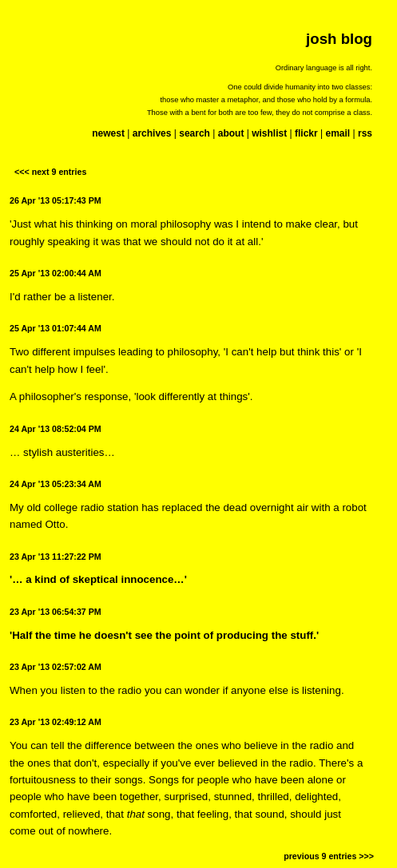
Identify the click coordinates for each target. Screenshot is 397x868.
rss (365, 133)
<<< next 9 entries (50, 172)
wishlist (269, 133)
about (231, 133)
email (337, 133)
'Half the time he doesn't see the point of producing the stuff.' (164, 635)
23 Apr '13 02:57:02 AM (56, 667)
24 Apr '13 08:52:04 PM (56, 429)
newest (108, 133)
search (195, 133)
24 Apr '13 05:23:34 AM (56, 484)
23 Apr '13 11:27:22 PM (56, 557)
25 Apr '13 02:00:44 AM (56, 273)
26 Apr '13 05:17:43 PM (56, 200)
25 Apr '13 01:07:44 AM (56, 328)
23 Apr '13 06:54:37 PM (56, 612)
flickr (306, 133)
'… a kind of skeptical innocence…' (98, 579)
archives (152, 133)
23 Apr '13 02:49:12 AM (56, 722)
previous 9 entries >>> (329, 856)
